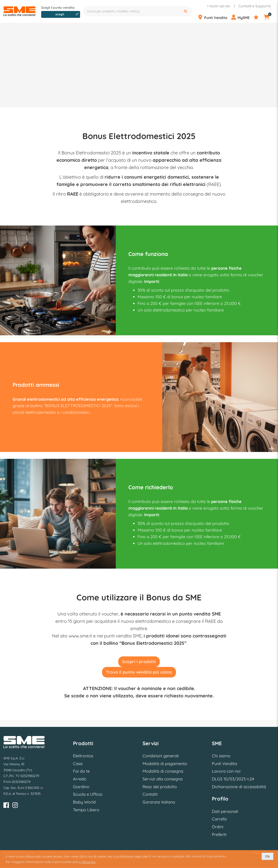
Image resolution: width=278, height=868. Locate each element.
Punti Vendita (224, 764)
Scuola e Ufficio (88, 794)
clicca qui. (89, 862)
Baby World (84, 802)
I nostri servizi (219, 6)
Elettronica (83, 756)
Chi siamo (221, 756)
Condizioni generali (161, 756)
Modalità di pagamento (165, 764)
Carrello (219, 819)
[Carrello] (269, 17)
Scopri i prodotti (139, 662)
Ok (267, 856)
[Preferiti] (258, 17)
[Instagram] (15, 806)
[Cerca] (186, 11)
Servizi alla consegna (163, 779)
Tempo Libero (86, 810)
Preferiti (219, 834)
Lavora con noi (226, 771)
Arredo (80, 779)
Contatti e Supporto (255, 6)
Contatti (150, 794)
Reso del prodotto (160, 787)
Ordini (218, 827)
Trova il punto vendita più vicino (139, 672)
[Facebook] (6, 806)
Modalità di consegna (163, 771)
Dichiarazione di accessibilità (239, 787)
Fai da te (81, 771)
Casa (78, 764)
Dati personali (225, 811)
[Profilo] (242, 17)
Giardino (81, 787)
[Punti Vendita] (214, 17)
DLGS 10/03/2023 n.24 (233, 779)
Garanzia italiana (159, 802)
